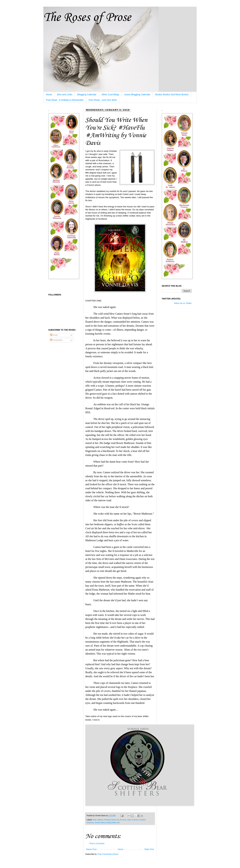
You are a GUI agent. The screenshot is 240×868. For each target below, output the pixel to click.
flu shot (123, 820)
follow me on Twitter (183, 303)
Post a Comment (97, 844)
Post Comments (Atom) (108, 854)
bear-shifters (98, 820)
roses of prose (132, 820)
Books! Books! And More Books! (172, 94)
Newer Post (91, 849)
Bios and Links (65, 94)
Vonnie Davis (100, 823)
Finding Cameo (110, 820)
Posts (54, 335)
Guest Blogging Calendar (137, 94)
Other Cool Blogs (110, 94)
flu (118, 820)
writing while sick (113, 823)
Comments (56, 340)
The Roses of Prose (87, 18)
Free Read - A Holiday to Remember (65, 100)
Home (49, 94)
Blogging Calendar (87, 94)
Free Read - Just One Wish (103, 100)
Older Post (149, 849)
